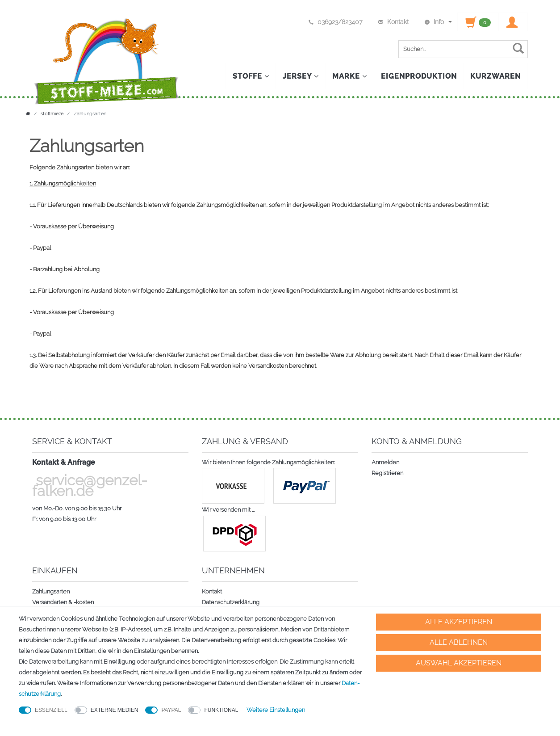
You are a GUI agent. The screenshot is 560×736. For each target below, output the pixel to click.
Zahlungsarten (51, 591)
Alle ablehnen (459, 642)
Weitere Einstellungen (276, 710)
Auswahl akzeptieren (459, 663)
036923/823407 (335, 22)
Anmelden (385, 462)
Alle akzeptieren (459, 622)
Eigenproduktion (418, 76)
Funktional (221, 710)
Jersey (300, 76)
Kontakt (212, 591)
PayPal (171, 710)
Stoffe (250, 76)
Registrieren (387, 473)
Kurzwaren (495, 76)
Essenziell (51, 710)
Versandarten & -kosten (63, 602)
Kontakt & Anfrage (64, 462)
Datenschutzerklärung (231, 602)
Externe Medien (115, 710)
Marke (349, 76)
